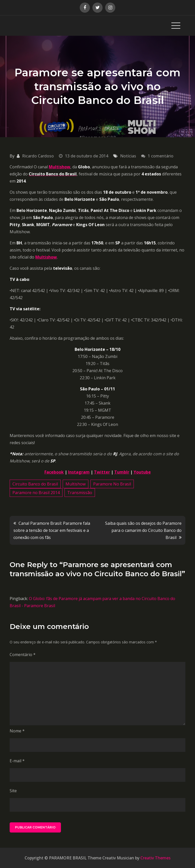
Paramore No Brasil (112, 484)
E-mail (17, 761)
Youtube (142, 472)
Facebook (54, 472)
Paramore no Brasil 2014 (36, 493)
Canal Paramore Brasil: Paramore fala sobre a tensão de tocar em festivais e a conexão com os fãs (52, 530)
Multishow (60, 167)
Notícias (128, 156)
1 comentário (161, 156)
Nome (17, 731)
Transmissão (80, 493)
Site (13, 791)
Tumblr (122, 472)
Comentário (23, 655)
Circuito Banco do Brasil (35, 484)
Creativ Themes (156, 858)
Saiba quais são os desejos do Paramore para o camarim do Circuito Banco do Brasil (143, 530)
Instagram (79, 472)
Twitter (102, 472)
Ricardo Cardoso (38, 156)
